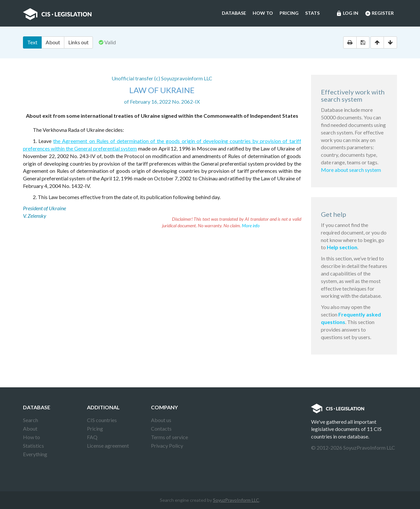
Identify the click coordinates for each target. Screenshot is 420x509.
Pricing (289, 13)
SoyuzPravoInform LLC (236, 500)
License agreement (108, 446)
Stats (312, 13)
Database (234, 13)
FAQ (92, 437)
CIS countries (102, 420)
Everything (35, 454)
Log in (347, 13)
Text (32, 42)
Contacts (161, 428)
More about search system (351, 170)
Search (31, 420)
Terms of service (169, 437)
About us (161, 420)
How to (263, 13)
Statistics (33, 446)
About (53, 42)
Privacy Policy (167, 446)
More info (251, 225)
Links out (78, 42)
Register (379, 13)
